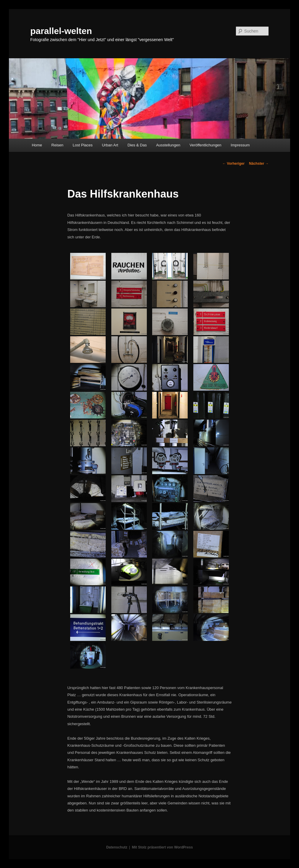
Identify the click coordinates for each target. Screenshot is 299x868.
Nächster (259, 164)
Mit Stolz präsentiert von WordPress (162, 847)
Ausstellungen (168, 145)
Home (37, 145)
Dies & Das (137, 145)
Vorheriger (233, 164)
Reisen (57, 145)
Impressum (240, 145)
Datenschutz (117, 847)
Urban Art (110, 145)
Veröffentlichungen (205, 145)
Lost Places (83, 145)
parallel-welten (61, 31)
